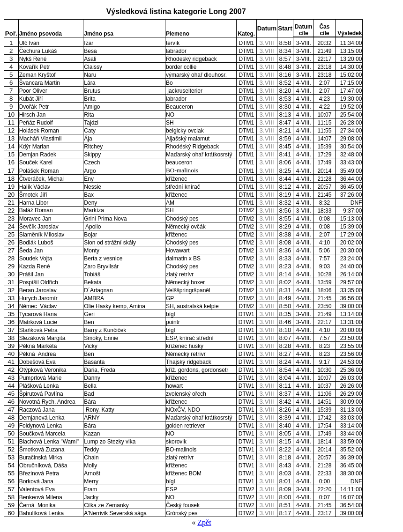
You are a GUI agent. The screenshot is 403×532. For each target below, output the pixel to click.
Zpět (204, 522)
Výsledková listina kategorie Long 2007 (176, 11)
